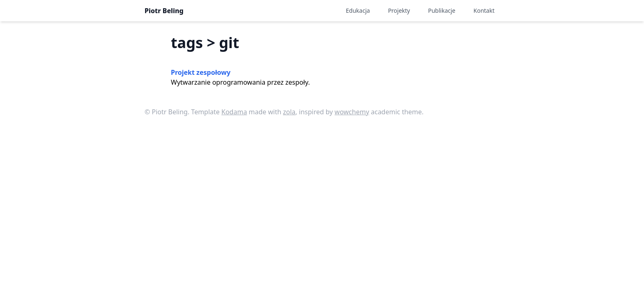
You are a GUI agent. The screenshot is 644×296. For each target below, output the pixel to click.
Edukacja (358, 10)
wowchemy (352, 112)
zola (289, 112)
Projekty (399, 10)
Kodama (234, 112)
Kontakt (484, 10)
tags (187, 43)
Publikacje (442, 10)
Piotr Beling (164, 11)
